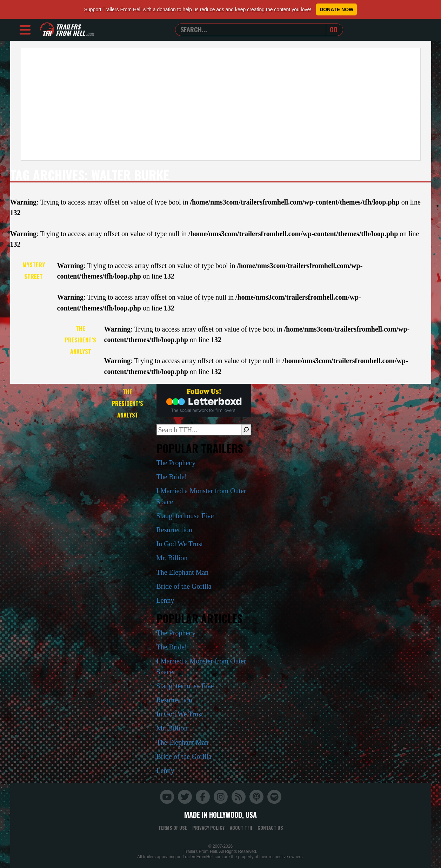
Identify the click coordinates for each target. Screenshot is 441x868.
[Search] (246, 430)
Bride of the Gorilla (184, 586)
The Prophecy (176, 463)
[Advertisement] (221, 104)
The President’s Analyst (81, 340)
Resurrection (174, 530)
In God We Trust (180, 544)
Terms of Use (173, 828)
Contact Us (270, 828)
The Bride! (172, 477)
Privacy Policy (208, 828)
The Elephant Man (183, 572)
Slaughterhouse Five (185, 516)
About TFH (241, 828)
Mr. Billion (172, 558)
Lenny (165, 600)
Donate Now (336, 9)
